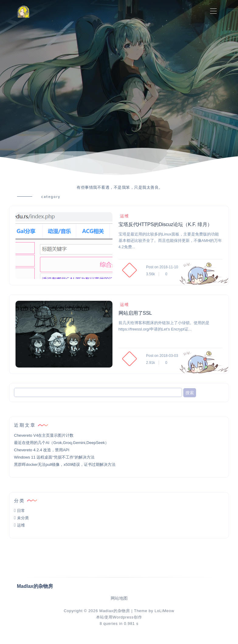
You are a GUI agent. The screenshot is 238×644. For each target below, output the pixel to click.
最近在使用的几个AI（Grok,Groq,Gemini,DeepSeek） (61, 443)
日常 (21, 511)
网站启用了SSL (135, 313)
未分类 (23, 518)
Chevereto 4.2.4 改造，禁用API (42, 450)
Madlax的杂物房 (115, 611)
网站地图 (119, 598)
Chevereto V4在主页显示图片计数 (44, 435)
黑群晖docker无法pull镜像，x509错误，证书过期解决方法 (65, 464)
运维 (124, 216)
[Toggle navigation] (214, 11)
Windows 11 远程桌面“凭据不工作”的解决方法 (54, 457)
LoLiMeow (164, 611)
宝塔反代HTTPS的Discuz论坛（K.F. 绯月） (165, 224)
